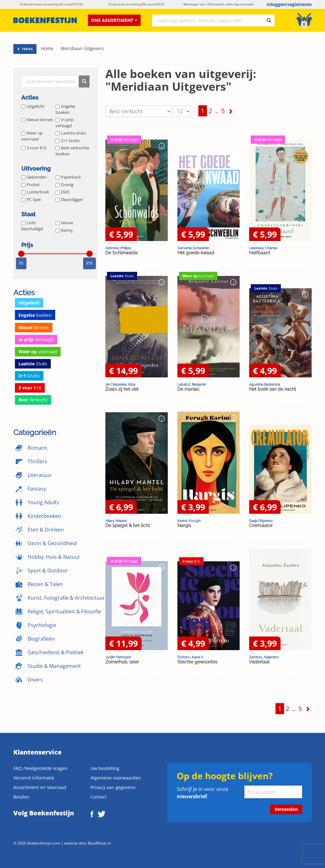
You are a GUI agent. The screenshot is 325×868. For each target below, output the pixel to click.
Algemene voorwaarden (116, 778)
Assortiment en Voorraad (40, 787)
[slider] (21, 254)
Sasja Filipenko (261, 521)
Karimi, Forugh (189, 521)
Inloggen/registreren (289, 4)
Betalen (21, 797)
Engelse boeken (65, 109)
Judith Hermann (118, 657)
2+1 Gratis (68, 140)
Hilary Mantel (116, 521)
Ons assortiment (114, 20)
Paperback (68, 177)
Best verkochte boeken (72, 151)
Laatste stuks (71, 133)
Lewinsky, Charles (263, 248)
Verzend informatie (34, 778)
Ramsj (64, 230)
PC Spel (31, 199)
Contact (99, 797)
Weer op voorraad (32, 136)
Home (47, 48)
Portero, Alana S (190, 657)
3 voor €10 (34, 148)
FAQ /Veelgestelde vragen (40, 768)
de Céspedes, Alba (120, 384)
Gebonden (34, 177)
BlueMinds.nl (99, 843)
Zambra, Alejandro (264, 657)
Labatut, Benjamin (192, 384)
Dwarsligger (69, 199)
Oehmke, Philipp (118, 248)
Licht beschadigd (32, 226)
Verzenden (286, 809)
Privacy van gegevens (113, 787)
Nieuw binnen (37, 120)
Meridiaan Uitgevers (82, 48)
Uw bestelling (105, 768)
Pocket (30, 185)
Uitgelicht (33, 106)
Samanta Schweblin (193, 248)
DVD (62, 192)
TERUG (25, 49)
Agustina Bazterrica (265, 384)
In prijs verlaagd (65, 123)
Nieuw (64, 223)
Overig (64, 185)
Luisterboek (35, 192)
